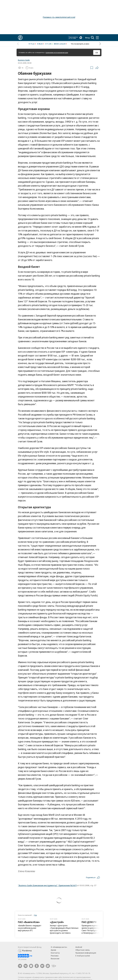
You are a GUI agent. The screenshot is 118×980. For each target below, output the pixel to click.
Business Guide (24, 60)
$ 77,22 (32, 44)
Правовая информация (86, 953)
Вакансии (55, 959)
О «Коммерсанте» (59, 947)
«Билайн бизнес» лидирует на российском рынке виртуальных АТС (30, 928)
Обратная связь (83, 950)
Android (79, 947)
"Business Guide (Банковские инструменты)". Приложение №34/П (47, 885)
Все (36, 915)
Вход (87, 38)
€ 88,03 (40, 44)
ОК (97, 53)
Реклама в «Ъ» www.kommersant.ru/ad (59, 17)
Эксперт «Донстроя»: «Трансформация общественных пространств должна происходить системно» (64, 929)
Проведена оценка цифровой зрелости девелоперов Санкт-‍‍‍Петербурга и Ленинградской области (95, 929)
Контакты (55, 953)
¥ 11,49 (48, 44)
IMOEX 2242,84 (60, 44)
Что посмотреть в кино (80, 44)
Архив (53, 950)
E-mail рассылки (83, 956)
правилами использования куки (57, 52)
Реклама (55, 956)
